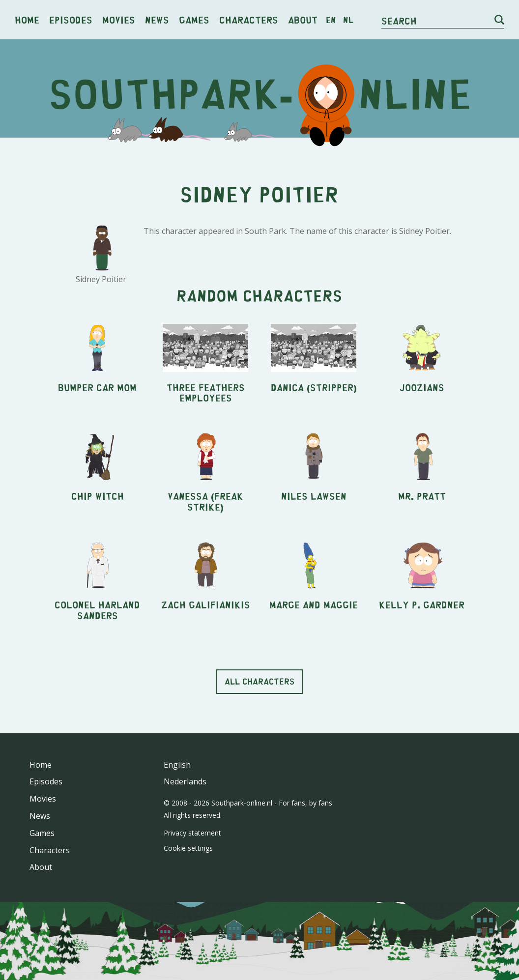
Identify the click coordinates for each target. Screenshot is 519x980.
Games (194, 19)
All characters (259, 681)
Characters (249, 19)
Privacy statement (192, 833)
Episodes (71, 19)
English (177, 765)
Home (27, 19)
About (303, 19)
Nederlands (185, 781)
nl (348, 20)
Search (399, 20)
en (331, 20)
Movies (119, 19)
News (157, 19)
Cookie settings (188, 848)
